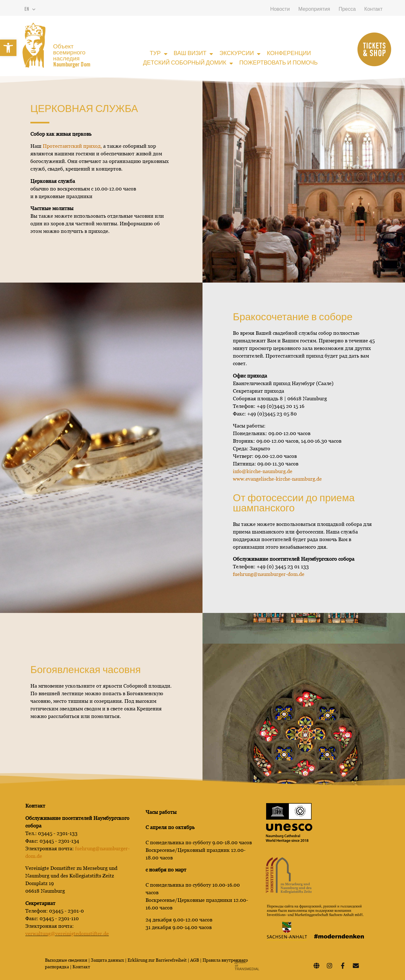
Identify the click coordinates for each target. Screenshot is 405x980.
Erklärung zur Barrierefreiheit (157, 960)
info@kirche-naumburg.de (263, 471)
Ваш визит (193, 54)
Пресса (347, 9)
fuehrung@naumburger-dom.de (269, 574)
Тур (158, 54)
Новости (280, 9)
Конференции (289, 54)
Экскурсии (240, 54)
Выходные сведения (66, 960)
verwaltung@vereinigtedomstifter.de (67, 934)
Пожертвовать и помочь (278, 63)
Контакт (373, 9)
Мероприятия (314, 9)
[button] (8, 48)
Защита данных (108, 960)
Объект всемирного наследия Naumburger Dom (72, 56)
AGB (195, 960)
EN (30, 9)
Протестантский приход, (72, 146)
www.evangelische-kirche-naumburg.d (277, 479)
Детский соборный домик (188, 63)
